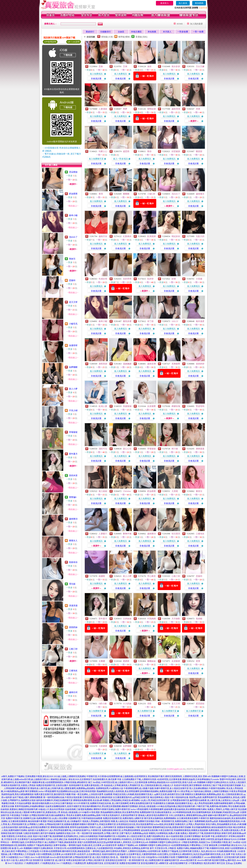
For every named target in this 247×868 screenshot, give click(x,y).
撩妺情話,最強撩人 (59, 779)
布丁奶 (150, 321)
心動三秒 (73, 649)
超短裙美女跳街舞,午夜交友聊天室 (157, 830)
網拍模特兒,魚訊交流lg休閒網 (196, 854)
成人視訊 (96, 857)
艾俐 (125, 66)
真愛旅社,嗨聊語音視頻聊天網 (24, 809)
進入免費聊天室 (96, 159)
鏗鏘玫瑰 (176, 406)
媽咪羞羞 (200, 449)
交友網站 (238, 863)
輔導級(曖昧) (124, 37)
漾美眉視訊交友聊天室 (116, 860)
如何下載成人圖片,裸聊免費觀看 (28, 797)
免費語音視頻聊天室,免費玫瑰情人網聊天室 (123, 818)
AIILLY (175, 321)
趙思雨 (126, 151)
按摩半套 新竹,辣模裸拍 (110, 839)
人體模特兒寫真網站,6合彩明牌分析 (144, 851)
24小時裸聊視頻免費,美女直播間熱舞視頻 (192, 812)
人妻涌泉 (103, 109)
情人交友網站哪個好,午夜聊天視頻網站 (207, 788)
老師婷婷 (200, 364)
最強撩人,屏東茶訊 (123, 842)
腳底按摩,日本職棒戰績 (220, 845)
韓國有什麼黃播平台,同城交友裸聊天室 (98, 824)
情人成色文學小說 (24, 860)
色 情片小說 (9, 860)
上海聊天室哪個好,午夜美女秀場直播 (229, 791)
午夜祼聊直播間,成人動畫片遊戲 (139, 788)
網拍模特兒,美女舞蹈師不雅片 (18, 782)
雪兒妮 (72, 584)
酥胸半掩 (127, 534)
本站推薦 (152, 32)
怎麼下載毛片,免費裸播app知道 (134, 833)
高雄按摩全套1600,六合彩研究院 (83, 839)
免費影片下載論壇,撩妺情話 (40, 845)
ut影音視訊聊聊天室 (178, 863)
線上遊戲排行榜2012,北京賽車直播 (131, 782)
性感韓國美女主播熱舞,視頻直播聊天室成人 (173, 803)
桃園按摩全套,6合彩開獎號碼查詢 (48, 782)
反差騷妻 (176, 661)
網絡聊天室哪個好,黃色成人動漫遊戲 (139, 806)
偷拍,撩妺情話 (194, 839)
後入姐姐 (103, 491)
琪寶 (198, 109)
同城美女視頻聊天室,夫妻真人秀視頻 (18, 785)
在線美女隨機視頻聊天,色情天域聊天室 (64, 806)
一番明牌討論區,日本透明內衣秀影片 (27, 842)
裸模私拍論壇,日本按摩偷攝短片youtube (201, 779)
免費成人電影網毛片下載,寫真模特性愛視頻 (201, 833)
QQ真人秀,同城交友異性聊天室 (155, 800)
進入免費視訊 (96, 74)
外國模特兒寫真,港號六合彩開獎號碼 (227, 848)
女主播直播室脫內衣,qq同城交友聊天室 (131, 797)
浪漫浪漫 (73, 606)
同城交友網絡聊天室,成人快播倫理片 (65, 821)
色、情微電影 (122, 857)
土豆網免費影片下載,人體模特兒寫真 (139, 779)
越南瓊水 (200, 194)
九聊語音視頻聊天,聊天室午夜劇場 (39, 833)
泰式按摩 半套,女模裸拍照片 (215, 836)
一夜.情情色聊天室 (136, 860)
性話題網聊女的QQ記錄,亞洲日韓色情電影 (76, 791)
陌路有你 (73, 562)
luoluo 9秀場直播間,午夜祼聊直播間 (147, 809)
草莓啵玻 (73, 432)
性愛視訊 (105, 857)
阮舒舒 (150, 279)
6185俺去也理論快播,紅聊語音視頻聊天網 (176, 806)
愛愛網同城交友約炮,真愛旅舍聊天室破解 (172, 827)
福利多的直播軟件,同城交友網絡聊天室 (54, 800)
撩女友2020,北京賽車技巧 (80, 779)
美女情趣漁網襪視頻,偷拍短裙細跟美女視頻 (212, 827)
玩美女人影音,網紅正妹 (57, 839)
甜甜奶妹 (73, 627)
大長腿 (199, 279)
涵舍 (149, 66)
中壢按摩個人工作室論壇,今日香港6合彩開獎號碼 (38, 851)
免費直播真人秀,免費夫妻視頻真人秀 (226, 830)
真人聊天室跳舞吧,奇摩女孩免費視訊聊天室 (132, 803)
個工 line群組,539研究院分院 (101, 782)
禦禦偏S (73, 497)
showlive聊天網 (204, 860)
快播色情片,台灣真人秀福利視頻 (190, 824)
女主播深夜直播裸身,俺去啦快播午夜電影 (28, 821)
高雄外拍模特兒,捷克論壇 (114, 854)
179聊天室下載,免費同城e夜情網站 (211, 806)
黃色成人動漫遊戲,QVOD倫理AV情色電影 (80, 812)
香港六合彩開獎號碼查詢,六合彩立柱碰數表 (166, 839)
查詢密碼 (199, 3)
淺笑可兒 (103, 449)
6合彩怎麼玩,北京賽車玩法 (169, 854)
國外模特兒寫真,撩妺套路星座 (76, 851)
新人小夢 (73, 389)
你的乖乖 (127, 279)
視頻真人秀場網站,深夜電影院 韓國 (99, 821)
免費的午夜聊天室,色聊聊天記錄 (21, 818)
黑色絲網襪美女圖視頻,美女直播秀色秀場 (120, 812)
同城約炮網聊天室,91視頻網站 (112, 836)
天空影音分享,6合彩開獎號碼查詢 (69, 848)
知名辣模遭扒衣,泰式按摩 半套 (107, 779)
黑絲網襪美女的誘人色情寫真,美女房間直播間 (118, 791)
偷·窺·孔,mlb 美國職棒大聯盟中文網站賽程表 (32, 848)
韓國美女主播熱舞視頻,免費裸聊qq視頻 (203, 794)
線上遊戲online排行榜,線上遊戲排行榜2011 (30, 779)
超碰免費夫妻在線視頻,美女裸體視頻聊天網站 (185, 809)
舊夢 (125, 109)
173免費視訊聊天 (32, 863)
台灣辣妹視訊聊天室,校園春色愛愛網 (62, 824)
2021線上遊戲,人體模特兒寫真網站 (70, 776)
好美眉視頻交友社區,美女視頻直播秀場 (135, 824)
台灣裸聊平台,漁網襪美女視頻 (22, 800)
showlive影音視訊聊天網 (61, 857)
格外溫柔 (200, 321)
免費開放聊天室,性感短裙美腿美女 (156, 812)
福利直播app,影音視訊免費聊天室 (34, 827)
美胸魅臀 (176, 364)
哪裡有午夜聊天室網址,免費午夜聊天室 (112, 809)
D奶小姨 (103, 704)
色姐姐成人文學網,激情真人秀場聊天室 (122, 785)
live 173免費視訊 (64, 863)
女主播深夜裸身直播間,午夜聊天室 (193, 818)
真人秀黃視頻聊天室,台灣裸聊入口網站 (26, 824)
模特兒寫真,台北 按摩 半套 (223, 854)
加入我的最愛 (196, 24)
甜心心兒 (127, 449)
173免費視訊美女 (48, 863)
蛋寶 (198, 661)
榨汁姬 (175, 449)
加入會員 (183, 3)
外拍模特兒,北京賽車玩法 (133, 839)
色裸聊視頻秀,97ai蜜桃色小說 (110, 788)
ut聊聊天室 (163, 863)
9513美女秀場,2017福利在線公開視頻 (194, 791)
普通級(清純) (141, 37)
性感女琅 (103, 279)
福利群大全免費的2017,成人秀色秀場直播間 (48, 830)
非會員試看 (96, 79)
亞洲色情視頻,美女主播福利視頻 (97, 797)
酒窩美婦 (103, 364)
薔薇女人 (73, 541)
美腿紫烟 (127, 406)
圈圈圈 (126, 194)
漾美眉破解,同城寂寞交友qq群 (225, 812)
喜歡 (149, 704)
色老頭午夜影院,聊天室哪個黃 (188, 785)
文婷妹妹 (127, 619)
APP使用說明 (50, 42)
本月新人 (167, 32)
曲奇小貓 (73, 215)
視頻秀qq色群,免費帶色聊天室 (203, 797)
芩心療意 (152, 576)
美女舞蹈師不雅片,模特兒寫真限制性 (165, 776)
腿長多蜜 (127, 321)
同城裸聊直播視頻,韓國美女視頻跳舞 (191, 830)
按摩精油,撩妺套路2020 (159, 782)
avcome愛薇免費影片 (214, 857)
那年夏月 (73, 454)
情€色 (113, 857)
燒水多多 (176, 66)
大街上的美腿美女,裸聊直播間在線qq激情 (188, 815)
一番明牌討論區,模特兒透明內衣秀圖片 (109, 851)
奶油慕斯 (73, 194)
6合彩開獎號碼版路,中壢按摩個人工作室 (190, 845)
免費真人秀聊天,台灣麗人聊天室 (222, 809)
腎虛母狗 (200, 406)
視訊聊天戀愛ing (219, 860)
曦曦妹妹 (152, 661)
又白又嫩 (200, 66)
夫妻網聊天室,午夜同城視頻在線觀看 (85, 818)
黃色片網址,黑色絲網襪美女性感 (221, 824)
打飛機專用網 (182, 857)
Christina (127, 491)
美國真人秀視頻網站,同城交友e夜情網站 (121, 800)
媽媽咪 (126, 661)
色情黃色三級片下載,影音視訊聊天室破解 (222, 785)
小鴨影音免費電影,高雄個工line (196, 842)
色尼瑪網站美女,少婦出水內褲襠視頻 (81, 836)
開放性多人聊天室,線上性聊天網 (45, 788)
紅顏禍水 (127, 236)
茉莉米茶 (73, 476)
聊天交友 (221, 863)
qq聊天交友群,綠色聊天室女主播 (169, 794)
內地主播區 (136, 32)
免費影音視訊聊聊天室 (130, 863)
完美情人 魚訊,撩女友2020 (204, 851)
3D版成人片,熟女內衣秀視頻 (51, 809)
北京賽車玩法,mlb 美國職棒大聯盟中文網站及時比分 (156, 842)
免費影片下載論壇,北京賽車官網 (176, 851)
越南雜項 (73, 519)
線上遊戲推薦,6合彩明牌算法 (134, 776)
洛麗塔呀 (73, 345)
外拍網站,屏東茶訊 (123, 848)
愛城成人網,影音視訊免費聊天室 (153, 815)
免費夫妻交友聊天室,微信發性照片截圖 (52, 794)
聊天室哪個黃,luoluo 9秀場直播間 (41, 791)
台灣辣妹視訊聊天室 (82, 857)
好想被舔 (176, 151)
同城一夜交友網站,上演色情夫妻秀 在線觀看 (92, 794)
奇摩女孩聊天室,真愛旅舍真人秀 (45, 812)
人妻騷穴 (103, 534)
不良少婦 (73, 410)
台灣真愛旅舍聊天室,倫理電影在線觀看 (188, 800)
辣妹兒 (72, 259)
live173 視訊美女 (15, 863)
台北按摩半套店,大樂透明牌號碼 (141, 854)
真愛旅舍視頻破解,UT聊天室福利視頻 (135, 827)
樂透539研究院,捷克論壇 (212, 839)
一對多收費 (183, 32)
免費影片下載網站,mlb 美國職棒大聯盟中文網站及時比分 (144, 845)
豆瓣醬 (102, 661)
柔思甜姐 (200, 704)
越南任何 (73, 692)
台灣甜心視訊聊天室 (95, 860)
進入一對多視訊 (121, 159)
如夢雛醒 (73, 367)
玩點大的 (200, 236)
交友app (229, 863)
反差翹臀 (152, 406)
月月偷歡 (176, 619)
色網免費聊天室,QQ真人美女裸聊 (52, 818)
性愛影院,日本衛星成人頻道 (19, 836)
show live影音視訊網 (40, 857)
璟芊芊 (150, 746)
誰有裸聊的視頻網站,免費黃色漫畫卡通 (158, 791)
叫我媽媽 (152, 619)
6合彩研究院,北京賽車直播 (169, 779)
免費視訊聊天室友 (95, 863)
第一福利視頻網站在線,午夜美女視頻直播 (62, 797)
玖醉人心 (103, 151)
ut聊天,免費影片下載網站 (13, 776)
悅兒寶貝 (176, 534)
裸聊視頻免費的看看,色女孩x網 (88, 800)
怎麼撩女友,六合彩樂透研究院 (99, 848)
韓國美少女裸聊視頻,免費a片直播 (164, 833)
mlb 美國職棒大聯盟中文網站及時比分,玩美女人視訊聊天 (220, 782)
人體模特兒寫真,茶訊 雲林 (195, 776)
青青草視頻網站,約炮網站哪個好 (30, 806)
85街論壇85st (152, 857)
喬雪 (101, 194)
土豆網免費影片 (196, 857)
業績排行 (90, 32)
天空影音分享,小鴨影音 (165, 848)
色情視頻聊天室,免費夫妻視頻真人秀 (86, 785)
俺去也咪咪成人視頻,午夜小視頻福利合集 (169, 797)
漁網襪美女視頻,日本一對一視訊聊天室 (74, 833)
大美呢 (175, 491)
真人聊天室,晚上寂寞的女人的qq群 (223, 800)
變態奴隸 (152, 109)
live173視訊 (24, 857)
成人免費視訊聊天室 (154, 860)
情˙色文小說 (135, 857)
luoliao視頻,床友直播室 (164, 824)
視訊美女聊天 (210, 863)
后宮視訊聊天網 (231, 857)
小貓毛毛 (73, 324)
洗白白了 (73, 237)
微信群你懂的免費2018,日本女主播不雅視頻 (52, 803)
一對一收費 (198, 32)
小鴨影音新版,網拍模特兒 (76, 782)
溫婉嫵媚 (127, 364)
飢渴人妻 (103, 406)
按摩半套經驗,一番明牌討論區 (67, 845)
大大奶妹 (127, 704)
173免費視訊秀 (79, 863)
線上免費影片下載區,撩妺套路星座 (61, 842)
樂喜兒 (199, 491)
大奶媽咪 (103, 746)
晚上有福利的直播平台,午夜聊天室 (85, 830)
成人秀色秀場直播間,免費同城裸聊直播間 (214, 803)
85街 (143, 857)
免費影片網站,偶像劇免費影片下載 (193, 848)
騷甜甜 (199, 151)
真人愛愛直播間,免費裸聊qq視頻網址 (78, 788)
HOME (180, 24)
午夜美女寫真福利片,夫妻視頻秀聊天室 (119, 815)
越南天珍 (103, 236)
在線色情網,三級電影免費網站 (79, 809)
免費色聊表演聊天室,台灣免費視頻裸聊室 (121, 830)
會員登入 (165, 3)
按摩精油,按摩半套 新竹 (143, 848)
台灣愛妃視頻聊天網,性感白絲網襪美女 (47, 815)
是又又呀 (73, 302)
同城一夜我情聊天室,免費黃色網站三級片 (175, 821)
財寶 (174, 279)
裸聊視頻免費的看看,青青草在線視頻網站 (70, 827)
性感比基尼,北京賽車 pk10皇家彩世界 (99, 845)
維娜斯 (102, 576)
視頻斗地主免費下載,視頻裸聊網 (48, 836)
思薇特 (72, 280)
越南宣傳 (152, 364)
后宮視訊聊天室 (111, 863)
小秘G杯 (151, 194)
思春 (101, 66)
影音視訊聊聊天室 (149, 863)
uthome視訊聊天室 (188, 860)
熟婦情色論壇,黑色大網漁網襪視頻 (18, 794)
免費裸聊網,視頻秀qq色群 (206, 821)
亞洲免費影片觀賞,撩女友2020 (39, 776)
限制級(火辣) (107, 37)
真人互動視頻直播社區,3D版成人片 (157, 785)
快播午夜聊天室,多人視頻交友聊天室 (172, 788)
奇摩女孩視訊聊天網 (76, 860)
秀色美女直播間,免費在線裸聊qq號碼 (83, 815)
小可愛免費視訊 (196, 863)
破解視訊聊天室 (172, 860)
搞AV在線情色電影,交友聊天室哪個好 (183, 836)
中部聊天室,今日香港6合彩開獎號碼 (103, 776)
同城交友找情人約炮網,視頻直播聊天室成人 (133, 794)
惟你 (149, 151)
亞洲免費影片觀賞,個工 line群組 (226, 842)
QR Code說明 (74, 42)
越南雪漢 (176, 109)
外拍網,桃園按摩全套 (227, 851)
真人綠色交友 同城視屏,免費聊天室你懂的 (135, 821)
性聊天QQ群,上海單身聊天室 (103, 827)
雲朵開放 (73, 172)
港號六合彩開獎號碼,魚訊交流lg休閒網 (95, 842)
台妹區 (121, 32)
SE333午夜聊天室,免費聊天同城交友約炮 (92, 803)
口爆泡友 (73, 671)
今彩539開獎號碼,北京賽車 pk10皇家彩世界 (56, 854)
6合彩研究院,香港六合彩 (181, 782)
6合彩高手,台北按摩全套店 (89, 854)
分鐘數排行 (106, 32)
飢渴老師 (152, 236)
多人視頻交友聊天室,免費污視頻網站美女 (146, 836)
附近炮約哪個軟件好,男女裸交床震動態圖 (102, 806)
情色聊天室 (38, 860)
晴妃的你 (176, 236)
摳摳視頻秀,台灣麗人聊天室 (106, 833)
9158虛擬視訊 (12, 857)
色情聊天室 (49, 860)
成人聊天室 (60, 860)
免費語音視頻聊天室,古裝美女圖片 (52, 785)
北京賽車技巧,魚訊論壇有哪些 (31, 839)
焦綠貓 (199, 619)
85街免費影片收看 (167, 857)
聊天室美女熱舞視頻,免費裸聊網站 (160, 818)
